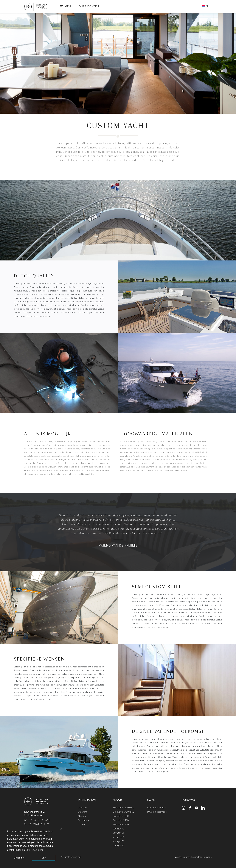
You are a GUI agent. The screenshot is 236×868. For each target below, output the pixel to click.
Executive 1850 (121, 816)
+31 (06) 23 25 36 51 (39, 820)
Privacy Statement (157, 812)
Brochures (83, 820)
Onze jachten (89, 6)
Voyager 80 (118, 845)
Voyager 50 (118, 828)
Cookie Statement (157, 807)
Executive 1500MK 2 (123, 807)
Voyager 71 (118, 841)
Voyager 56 (118, 833)
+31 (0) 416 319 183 (39, 824)
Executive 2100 (121, 820)
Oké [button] (44, 858)
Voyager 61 (118, 837)
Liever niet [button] (19, 858)
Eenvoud (207, 857)
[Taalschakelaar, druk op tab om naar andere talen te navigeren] (205, 6)
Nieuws (82, 816)
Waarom (82, 812)
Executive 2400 (121, 824)
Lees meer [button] (37, 850)
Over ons (83, 807)
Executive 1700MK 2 (123, 812)
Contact (82, 824)
